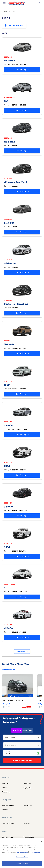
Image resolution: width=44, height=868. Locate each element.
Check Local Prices (22, 761)
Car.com (26, 823)
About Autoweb (8, 806)
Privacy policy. (23, 852)
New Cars (16, 730)
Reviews (5, 788)
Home (6, 12)
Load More (22, 652)
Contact (5, 810)
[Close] (41, 842)
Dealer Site (27, 806)
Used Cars (27, 730)
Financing (6, 792)
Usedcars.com (8, 823)
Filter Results (14, 26)
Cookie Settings (22, 857)
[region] (22, 853)
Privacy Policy (29, 837)
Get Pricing (22, 70)
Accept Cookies (22, 863)
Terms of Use (7, 837)
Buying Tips (28, 788)
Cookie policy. (35, 852)
